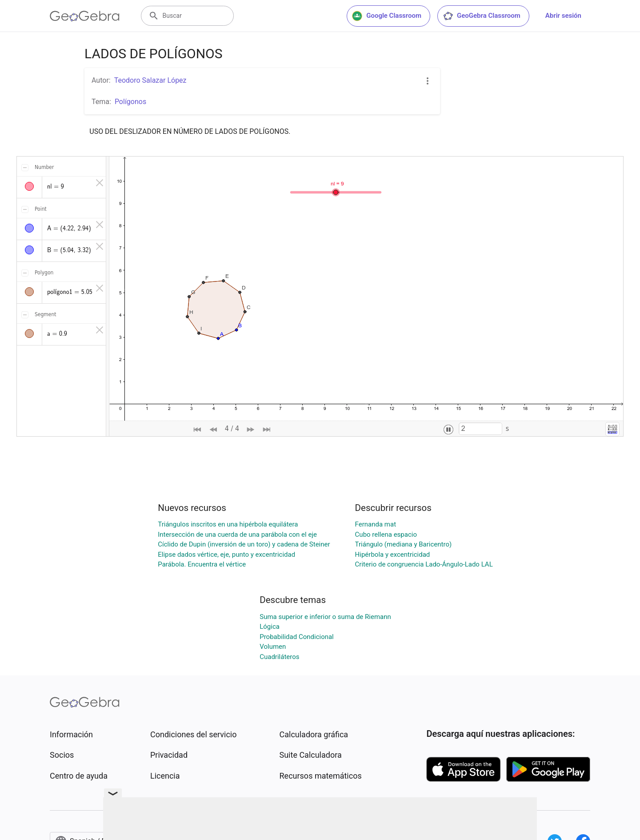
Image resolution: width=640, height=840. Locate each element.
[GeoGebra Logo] (85, 16)
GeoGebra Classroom (482, 16)
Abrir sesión (563, 16)
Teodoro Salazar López (150, 80)
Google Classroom (387, 16)
